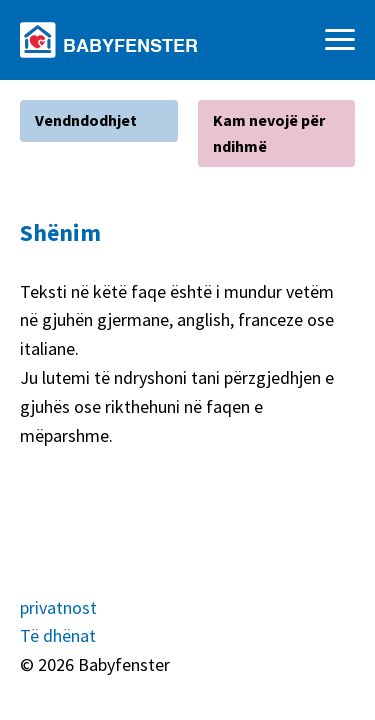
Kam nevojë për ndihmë (269, 133)
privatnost (58, 607)
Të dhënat (58, 635)
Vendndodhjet (86, 120)
